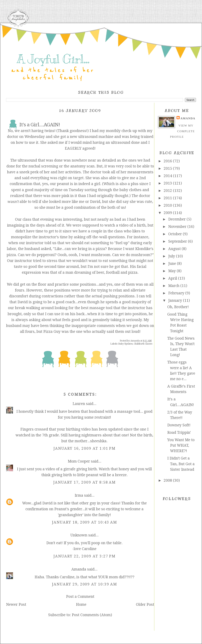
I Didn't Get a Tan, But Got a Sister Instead (181, 464)
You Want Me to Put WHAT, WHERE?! (181, 445)
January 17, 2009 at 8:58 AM (84, 482)
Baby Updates (125, 344)
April (173, 278)
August (175, 249)
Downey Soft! (179, 425)
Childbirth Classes (143, 344)
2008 (168, 480)
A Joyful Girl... (53, 59)
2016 (168, 161)
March (174, 286)
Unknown (79, 535)
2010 (168, 205)
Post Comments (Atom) (92, 615)
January (176, 301)
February (177, 293)
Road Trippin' (179, 433)
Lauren (79, 404)
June (173, 264)
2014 (168, 176)
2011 (168, 198)
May (172, 271)
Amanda (79, 569)
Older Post (145, 605)
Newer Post (16, 605)
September (178, 241)
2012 (168, 191)
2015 (168, 168)
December (177, 219)
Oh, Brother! (178, 307)
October (176, 234)
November (178, 227)
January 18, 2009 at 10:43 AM (84, 522)
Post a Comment (80, 597)
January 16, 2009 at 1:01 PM (84, 448)
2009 (168, 213)
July (172, 256)
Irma (79, 495)
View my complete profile (182, 131)
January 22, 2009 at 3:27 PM (84, 556)
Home (81, 605)
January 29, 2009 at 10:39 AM (84, 584)
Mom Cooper (79, 461)
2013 (168, 183)
